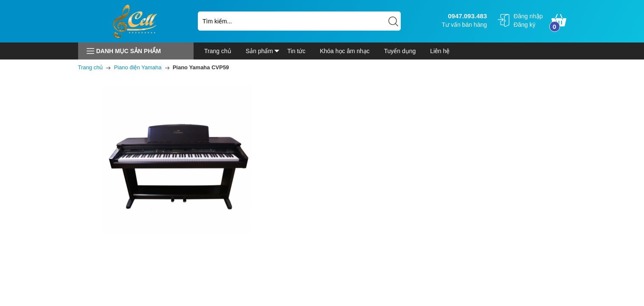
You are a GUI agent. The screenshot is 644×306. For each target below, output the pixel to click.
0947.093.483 (466, 16)
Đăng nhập (528, 16)
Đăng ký (524, 25)
